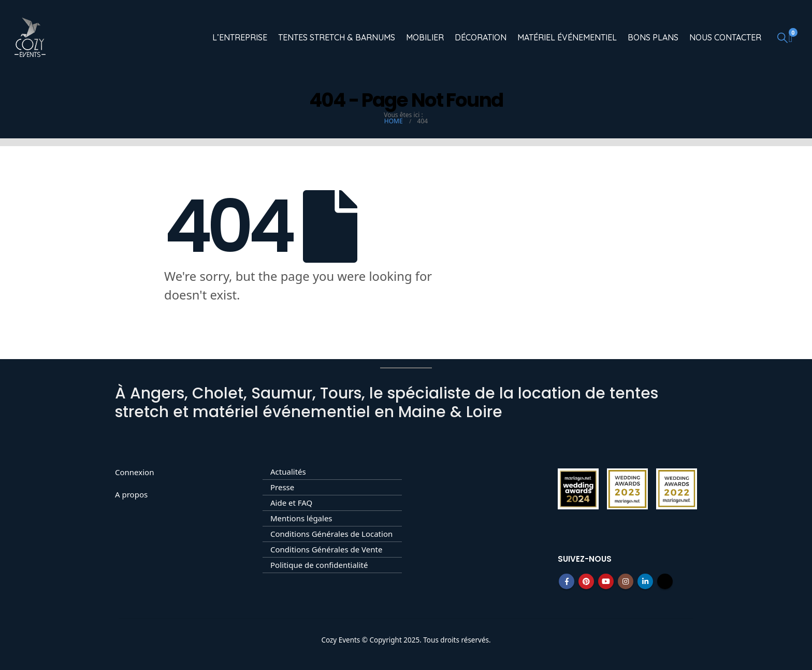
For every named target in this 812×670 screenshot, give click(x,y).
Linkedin (645, 581)
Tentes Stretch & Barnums (337, 37)
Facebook (567, 581)
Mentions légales (301, 518)
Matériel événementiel (567, 37)
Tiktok (665, 581)
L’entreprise (240, 37)
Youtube (606, 581)
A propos (131, 494)
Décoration (481, 37)
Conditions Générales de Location (331, 534)
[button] (782, 38)
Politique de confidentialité (319, 565)
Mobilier (425, 37)
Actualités (288, 472)
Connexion (134, 472)
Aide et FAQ (291, 503)
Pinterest (586, 581)
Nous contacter (725, 37)
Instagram (626, 581)
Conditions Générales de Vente (326, 549)
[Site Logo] (30, 37)
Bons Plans (653, 37)
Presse (282, 487)
